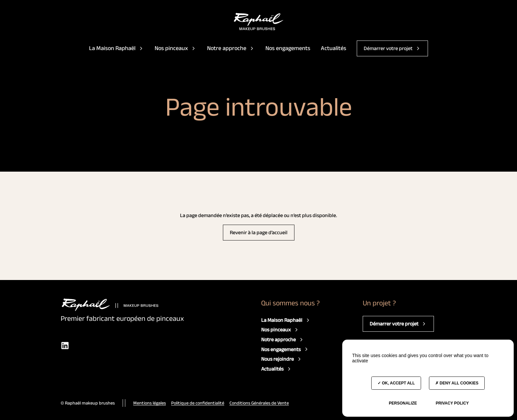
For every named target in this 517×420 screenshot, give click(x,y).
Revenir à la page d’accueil (259, 232)
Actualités (334, 48)
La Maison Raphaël (117, 48)
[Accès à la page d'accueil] (259, 22)
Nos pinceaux (176, 48)
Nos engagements (288, 48)
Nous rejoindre (282, 359)
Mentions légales (150, 403)
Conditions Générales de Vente (259, 403)
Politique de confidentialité (198, 403)
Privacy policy (452, 403)
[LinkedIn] (65, 345)
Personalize (403, 403)
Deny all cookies (457, 383)
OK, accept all (396, 383)
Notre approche (231, 48)
